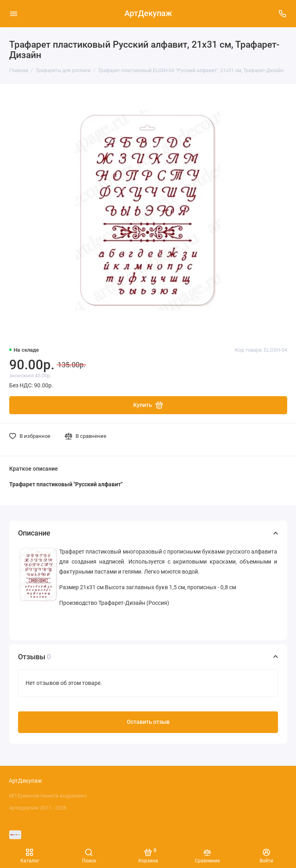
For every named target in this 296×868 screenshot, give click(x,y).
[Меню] (14, 14)
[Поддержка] (283, 14)
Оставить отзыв (148, 722)
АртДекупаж (148, 13)
